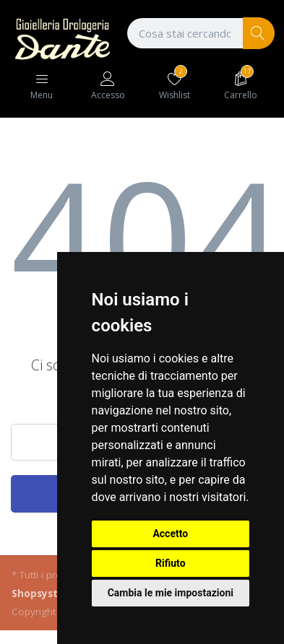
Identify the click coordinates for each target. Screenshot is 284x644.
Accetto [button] (170, 534)
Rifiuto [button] (171, 563)
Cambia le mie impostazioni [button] (171, 593)
